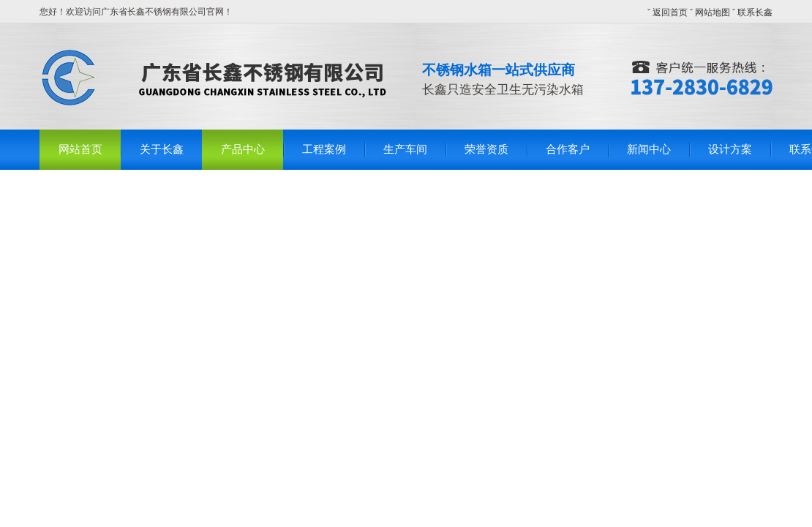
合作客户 (568, 149)
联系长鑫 (755, 12)
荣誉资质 (486, 149)
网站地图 (713, 12)
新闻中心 (649, 149)
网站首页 (80, 149)
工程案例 (324, 149)
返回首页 (670, 12)
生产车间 (405, 149)
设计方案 (730, 149)
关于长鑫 (162, 149)
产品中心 (243, 149)
